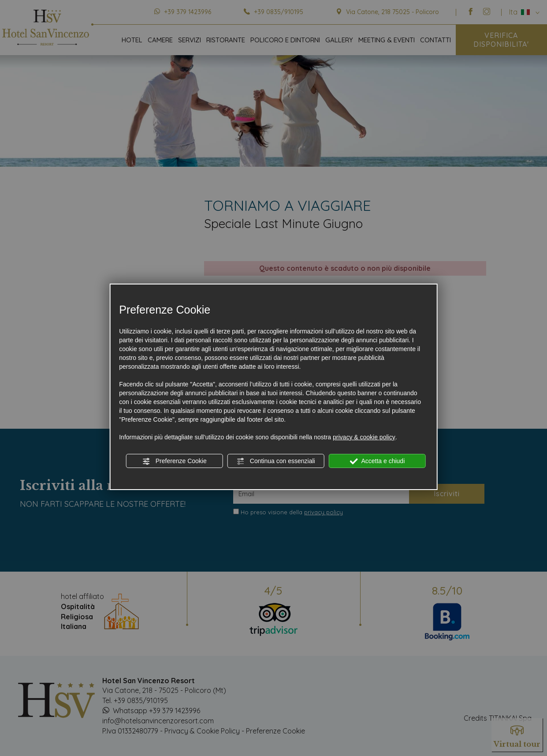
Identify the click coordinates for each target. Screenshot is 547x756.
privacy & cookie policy (364, 437)
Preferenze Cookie (175, 461)
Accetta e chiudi (377, 461)
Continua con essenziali (276, 461)
